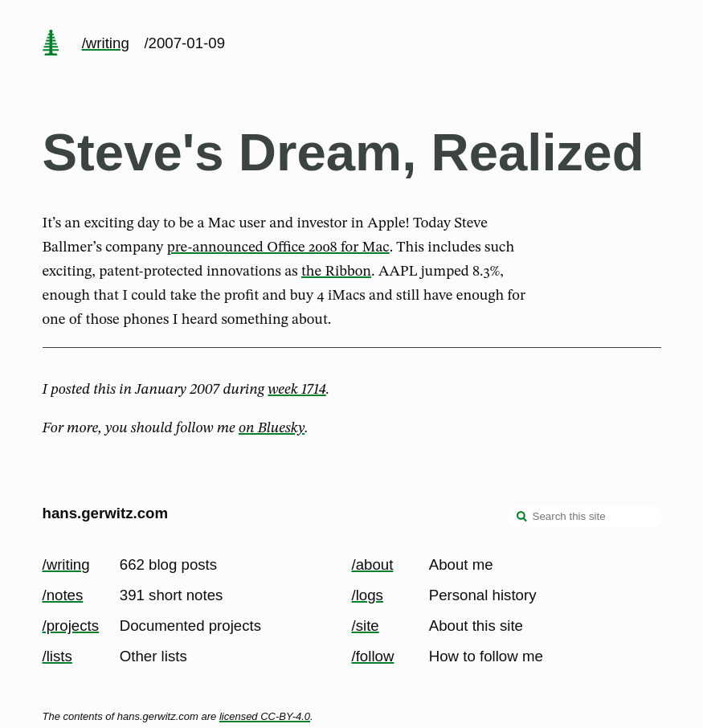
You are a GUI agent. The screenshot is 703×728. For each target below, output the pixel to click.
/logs (368, 595)
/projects (71, 626)
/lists (57, 656)
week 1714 (296, 390)
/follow (373, 656)
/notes (63, 595)
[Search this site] (585, 517)
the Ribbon (336, 272)
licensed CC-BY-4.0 (265, 716)
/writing (106, 43)
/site (366, 626)
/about (373, 564)
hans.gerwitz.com (106, 513)
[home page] (51, 44)
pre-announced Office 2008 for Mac (278, 247)
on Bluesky (272, 428)
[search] (522, 518)
